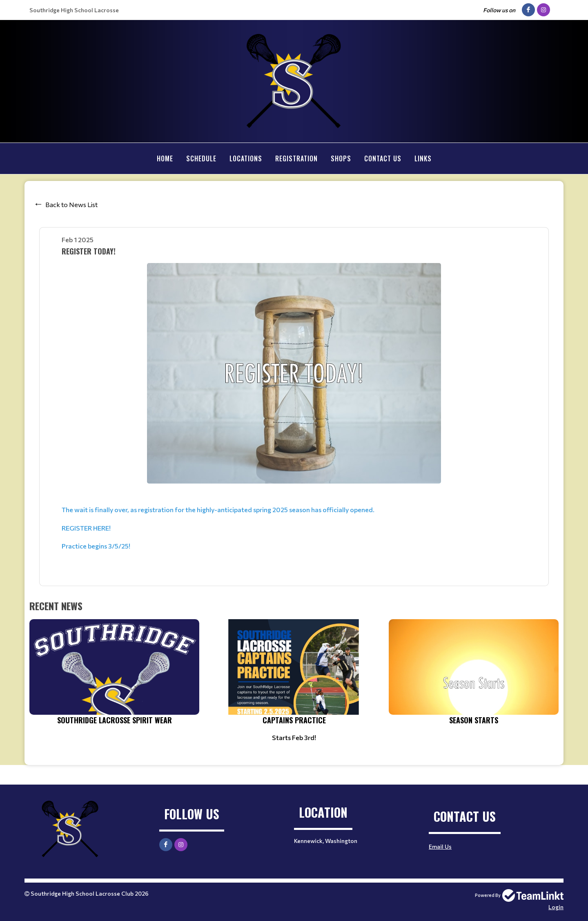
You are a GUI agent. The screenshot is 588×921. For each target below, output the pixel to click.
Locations (246, 158)
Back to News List (71, 204)
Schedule (201, 158)
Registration (296, 158)
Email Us (440, 846)
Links (423, 158)
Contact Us (383, 158)
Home (165, 158)
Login (556, 907)
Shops (341, 158)
